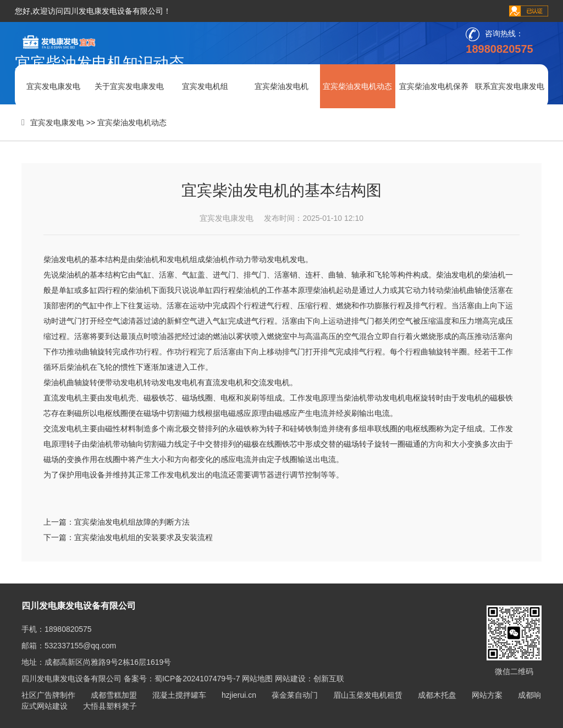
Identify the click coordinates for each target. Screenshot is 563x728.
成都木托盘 (437, 695)
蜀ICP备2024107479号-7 (197, 679)
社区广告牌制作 (48, 695)
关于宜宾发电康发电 (129, 86)
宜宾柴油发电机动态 (357, 86)
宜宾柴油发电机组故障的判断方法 (132, 522)
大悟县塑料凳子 (110, 706)
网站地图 (257, 679)
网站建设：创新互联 (310, 679)
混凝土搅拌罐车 (179, 695)
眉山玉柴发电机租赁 (368, 695)
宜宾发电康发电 (53, 86)
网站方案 (487, 695)
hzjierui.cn (239, 695)
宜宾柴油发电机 (281, 86)
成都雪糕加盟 (114, 695)
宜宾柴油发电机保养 (434, 86)
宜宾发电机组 (205, 86)
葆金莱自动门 (295, 695)
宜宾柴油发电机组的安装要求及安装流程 (143, 537)
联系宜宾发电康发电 (510, 86)
